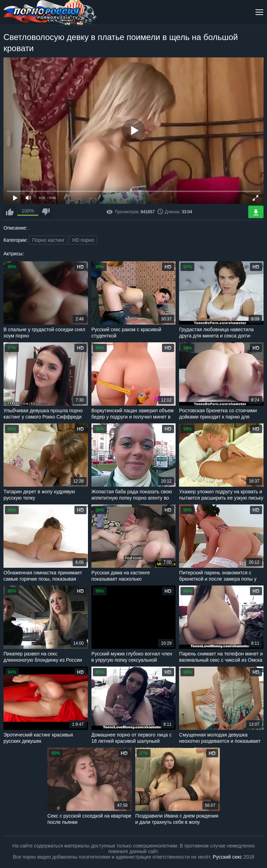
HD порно (83, 240)
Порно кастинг (48, 240)
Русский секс (227, 857)
